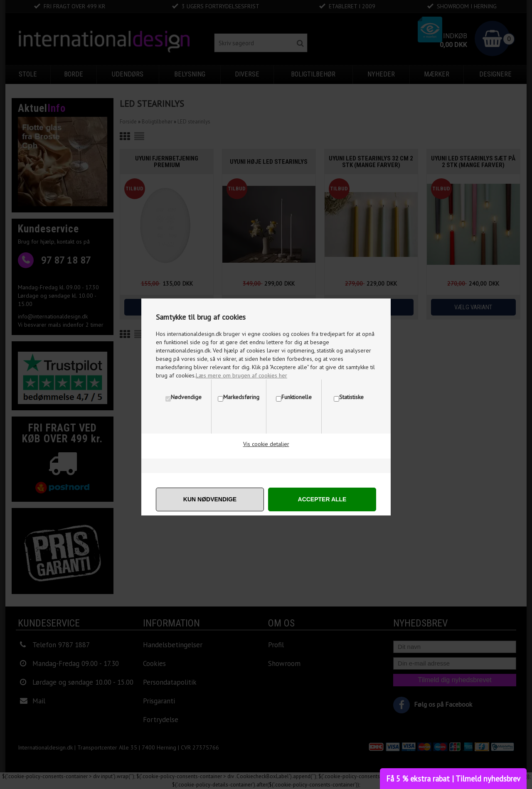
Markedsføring (241, 397)
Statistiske (351, 397)
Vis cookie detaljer (266, 444)
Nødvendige (186, 397)
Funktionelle (297, 397)
